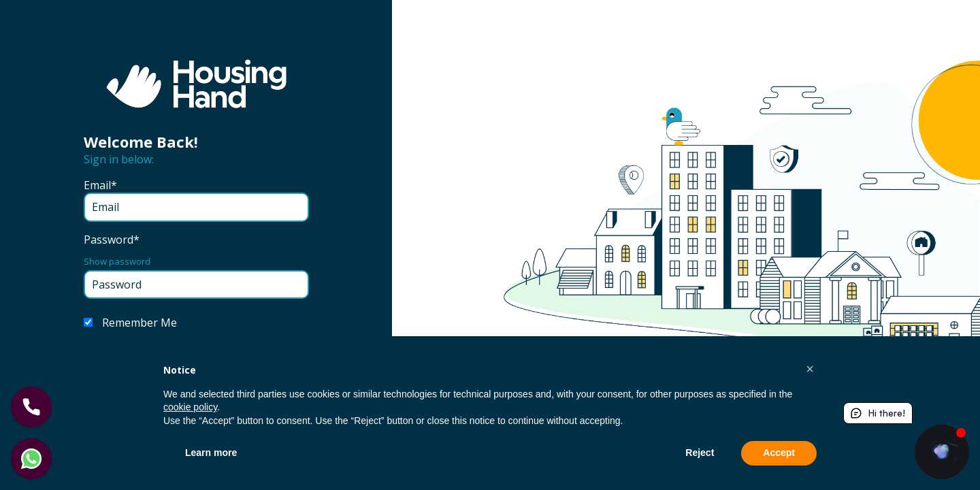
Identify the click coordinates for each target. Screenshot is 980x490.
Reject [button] (700, 453)
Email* (100, 185)
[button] (810, 369)
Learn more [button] (211, 453)
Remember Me (140, 323)
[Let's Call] (31, 407)
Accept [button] (779, 453)
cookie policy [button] (190, 407)
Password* (112, 240)
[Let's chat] (31, 459)
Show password (117, 261)
